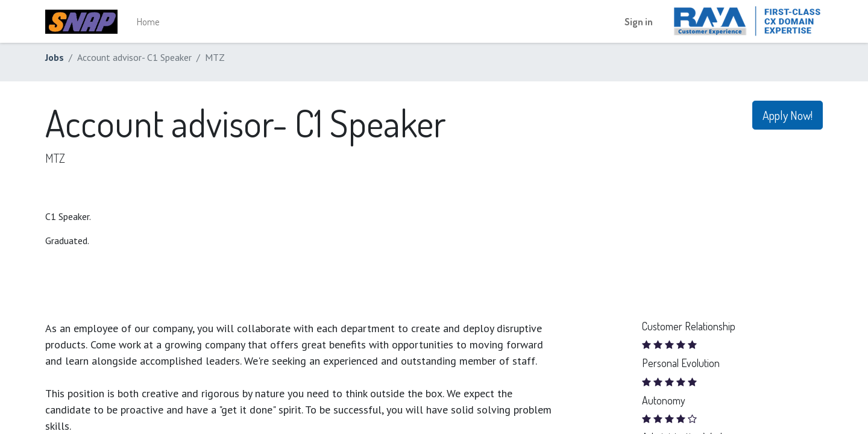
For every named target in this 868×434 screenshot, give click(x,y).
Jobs (55, 57)
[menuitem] (148, 22)
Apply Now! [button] (788, 115)
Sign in (639, 22)
